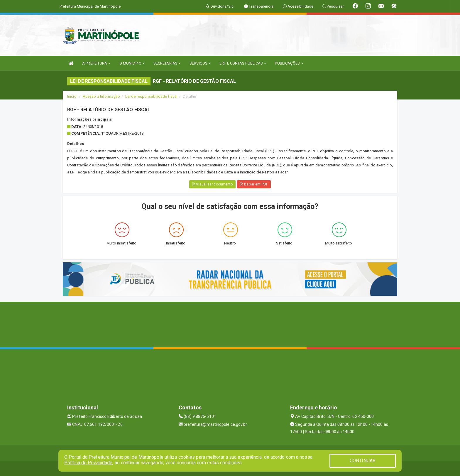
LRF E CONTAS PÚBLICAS (243, 63)
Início (72, 96)
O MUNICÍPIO (132, 63)
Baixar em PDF (254, 184)
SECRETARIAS (167, 63)
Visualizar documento (212, 184)
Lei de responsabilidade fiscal (151, 96)
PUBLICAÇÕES (289, 63)
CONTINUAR (363, 461)
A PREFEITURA (96, 63)
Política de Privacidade (88, 463)
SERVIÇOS (200, 63)
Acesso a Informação (101, 96)
